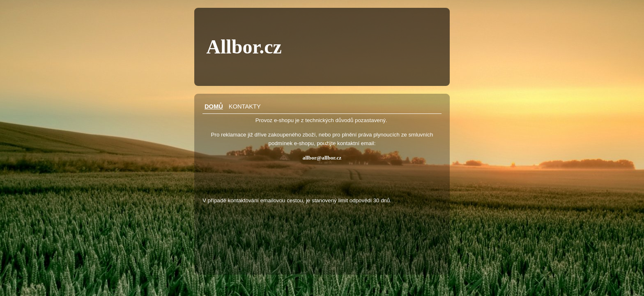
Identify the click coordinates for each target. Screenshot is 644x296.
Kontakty (245, 106)
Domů (214, 106)
